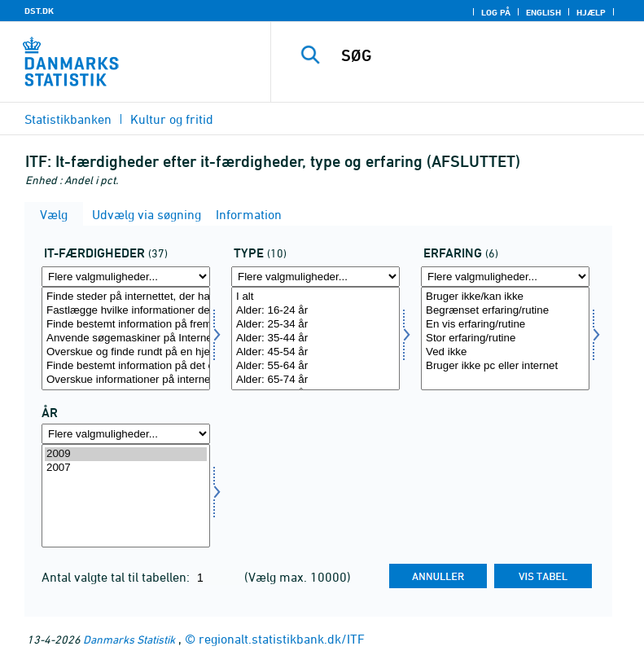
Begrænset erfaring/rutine (505, 311)
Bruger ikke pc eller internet (505, 366)
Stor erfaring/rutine (505, 338)
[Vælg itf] (126, 338)
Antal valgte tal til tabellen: (117, 577)
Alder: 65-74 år (315, 380)
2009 (126, 454)
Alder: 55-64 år (315, 366)
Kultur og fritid (172, 119)
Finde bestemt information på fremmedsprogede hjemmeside (126, 325)
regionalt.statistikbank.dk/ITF (282, 639)
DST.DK (39, 11)
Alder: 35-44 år (315, 338)
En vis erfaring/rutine (505, 325)
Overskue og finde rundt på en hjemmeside (126, 352)
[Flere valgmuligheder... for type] (315, 277)
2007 (126, 468)
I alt (315, 297)
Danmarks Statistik (129, 639)
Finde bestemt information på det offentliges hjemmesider (126, 366)
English (543, 12)
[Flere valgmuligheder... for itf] (126, 277)
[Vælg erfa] (505, 338)
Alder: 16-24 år (315, 311)
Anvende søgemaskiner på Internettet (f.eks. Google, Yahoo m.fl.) (126, 338)
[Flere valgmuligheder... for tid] (126, 434)
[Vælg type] (315, 338)
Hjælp (591, 12)
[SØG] (482, 55)
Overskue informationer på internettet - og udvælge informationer (126, 380)
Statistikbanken (68, 119)
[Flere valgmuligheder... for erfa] (505, 277)
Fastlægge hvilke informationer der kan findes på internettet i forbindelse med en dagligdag (126, 311)
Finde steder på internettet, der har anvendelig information (126, 297)
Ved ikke (505, 352)
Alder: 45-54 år (315, 352)
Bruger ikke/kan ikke (505, 297)
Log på (496, 12)
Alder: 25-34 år (315, 325)
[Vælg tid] (126, 496)
